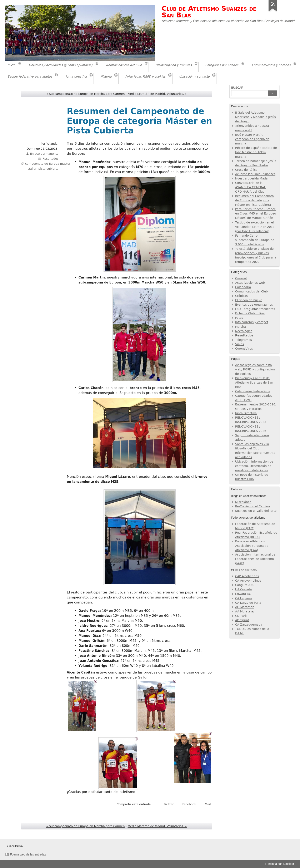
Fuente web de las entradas (28, 854)
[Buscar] (250, 94)
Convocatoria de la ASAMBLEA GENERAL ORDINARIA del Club (250, 187)
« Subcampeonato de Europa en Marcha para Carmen (86, 94)
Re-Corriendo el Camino (252, 506)
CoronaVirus (244, 349)
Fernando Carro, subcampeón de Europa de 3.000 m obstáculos (255, 240)
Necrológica (244, 331)
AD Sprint (242, 620)
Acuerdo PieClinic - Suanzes (255, 174)
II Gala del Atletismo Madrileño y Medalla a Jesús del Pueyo (256, 117)
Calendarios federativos (252, 391)
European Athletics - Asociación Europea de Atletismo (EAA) (252, 546)
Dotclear (289, 864)
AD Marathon (245, 607)
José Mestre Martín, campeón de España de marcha (252, 139)
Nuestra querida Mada (251, 178)
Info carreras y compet (252, 322)
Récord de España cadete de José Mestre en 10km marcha (256, 152)
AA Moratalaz (245, 611)
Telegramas (244, 340)
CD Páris (241, 616)
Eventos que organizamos (254, 305)
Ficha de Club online (250, 313)
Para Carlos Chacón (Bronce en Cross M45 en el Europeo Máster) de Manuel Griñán (256, 213)
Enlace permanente (44, 154)
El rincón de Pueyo (249, 300)
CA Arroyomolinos (248, 581)
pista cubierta (48, 169)
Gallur (32, 169)
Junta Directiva (246, 413)
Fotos (239, 318)
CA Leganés (244, 598)
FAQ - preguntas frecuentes (255, 309)
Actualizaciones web (250, 283)
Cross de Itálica (246, 170)
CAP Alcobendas (247, 576)
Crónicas (241, 296)
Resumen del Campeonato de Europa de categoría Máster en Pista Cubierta (254, 200)
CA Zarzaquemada (249, 625)
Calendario (243, 287)
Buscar (237, 88)
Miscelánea (243, 502)
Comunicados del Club (252, 291)
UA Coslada (244, 589)
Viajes (240, 344)
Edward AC (243, 594)
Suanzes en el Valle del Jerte (256, 511)
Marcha (241, 327)
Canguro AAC (245, 585)
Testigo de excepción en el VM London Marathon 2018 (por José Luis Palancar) (255, 227)
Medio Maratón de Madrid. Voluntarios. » (157, 94)
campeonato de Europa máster (48, 164)
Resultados (51, 159)
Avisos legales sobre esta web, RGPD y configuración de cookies (255, 369)
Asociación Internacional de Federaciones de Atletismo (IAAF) (255, 559)
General (241, 278)
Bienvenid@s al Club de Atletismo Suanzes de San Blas (254, 383)
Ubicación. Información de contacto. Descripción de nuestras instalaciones (254, 466)
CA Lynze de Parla (248, 603)
